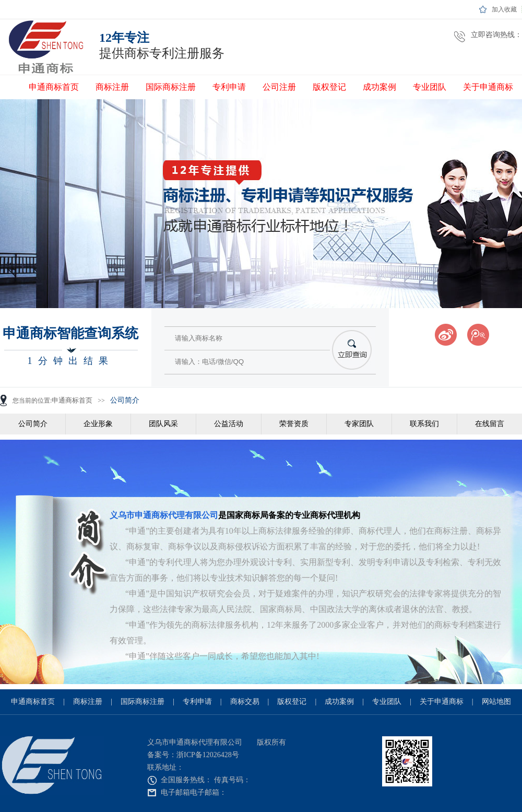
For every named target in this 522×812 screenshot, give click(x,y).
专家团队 (359, 424)
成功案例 (379, 87)
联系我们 (424, 424)
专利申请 (229, 87)
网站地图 (496, 702)
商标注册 (112, 87)
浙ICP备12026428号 (208, 755)
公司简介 (125, 400)
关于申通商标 (488, 87)
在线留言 (490, 424)
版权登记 (329, 87)
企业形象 (98, 424)
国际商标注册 (171, 87)
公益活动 (229, 424)
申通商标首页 (54, 87)
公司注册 (279, 87)
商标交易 (245, 702)
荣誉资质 (294, 424)
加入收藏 (504, 9)
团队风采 (163, 424)
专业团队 (430, 87)
